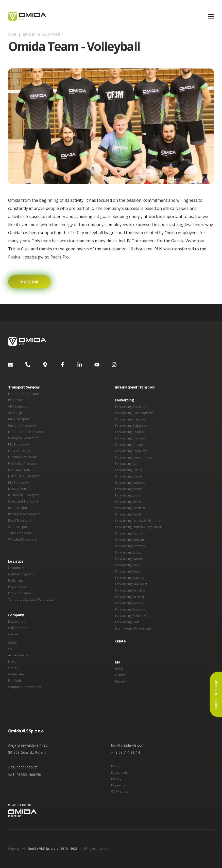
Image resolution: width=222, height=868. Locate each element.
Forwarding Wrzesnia (130, 597)
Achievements (18, 655)
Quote (121, 641)
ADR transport (18, 406)
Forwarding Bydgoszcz (132, 426)
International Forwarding (133, 628)
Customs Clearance (22, 425)
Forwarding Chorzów (130, 438)
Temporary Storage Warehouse (31, 599)
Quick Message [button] (216, 694)
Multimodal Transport (24, 495)
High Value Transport (23, 463)
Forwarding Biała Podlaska (134, 413)
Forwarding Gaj (126, 464)
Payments (118, 785)
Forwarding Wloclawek (131, 584)
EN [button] (117, 662)
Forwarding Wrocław (130, 590)
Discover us (16, 622)
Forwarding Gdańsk (129, 470)
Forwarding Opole (128, 514)
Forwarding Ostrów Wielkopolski (139, 521)
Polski (119, 669)
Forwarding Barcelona (131, 407)
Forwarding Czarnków (131, 451)
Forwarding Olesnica (130, 508)
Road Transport (20, 520)
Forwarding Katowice (130, 483)
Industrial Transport (22, 470)
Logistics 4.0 (17, 587)
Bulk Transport (19, 419)
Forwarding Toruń (128, 565)
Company (16, 615)
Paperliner (16, 400)
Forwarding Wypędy (130, 603)
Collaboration (18, 628)
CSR (11, 649)
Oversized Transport (23, 501)
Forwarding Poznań (129, 533)
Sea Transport (18, 527)
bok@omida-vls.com (128, 745)
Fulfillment (15, 580)
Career (13, 643)
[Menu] (211, 16)
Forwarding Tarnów (129, 559)
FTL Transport (18, 444)
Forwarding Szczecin (130, 552)
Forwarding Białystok (130, 419)
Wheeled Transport (22, 539)
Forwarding (125, 400)
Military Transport (21, 489)
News (12, 662)
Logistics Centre (20, 593)
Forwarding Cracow (129, 445)
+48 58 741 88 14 (125, 752)
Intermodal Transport (24, 394)
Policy (115, 766)
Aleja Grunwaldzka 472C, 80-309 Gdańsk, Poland (28, 749)
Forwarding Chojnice (130, 432)
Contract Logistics (21, 574)
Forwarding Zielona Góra (133, 616)
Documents (119, 773)
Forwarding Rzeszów (130, 546)
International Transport (135, 387)
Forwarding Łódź (127, 622)
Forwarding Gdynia (129, 476)
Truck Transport (20, 533)
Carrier (13, 634)
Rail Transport (18, 508)
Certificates (16, 674)
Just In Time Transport (24, 476)
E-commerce (17, 568)
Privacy (116, 779)
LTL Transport (18, 482)
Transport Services (24, 387)
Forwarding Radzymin (131, 540)
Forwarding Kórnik (128, 489)
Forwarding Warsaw (130, 578)
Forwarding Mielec (128, 502)
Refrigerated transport (24, 514)
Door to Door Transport (26, 432)
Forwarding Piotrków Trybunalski (139, 527)
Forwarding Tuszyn (129, 571)
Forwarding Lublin (128, 495)
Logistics (16, 561)
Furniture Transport (22, 457)
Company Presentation (25, 687)
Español (121, 681)
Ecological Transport (23, 438)
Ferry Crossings (19, 451)
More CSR (29, 282)
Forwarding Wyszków (130, 609)
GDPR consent (121, 792)
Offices (13, 668)
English (120, 675)
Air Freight (15, 413)
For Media (15, 681)
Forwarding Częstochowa (133, 457)
